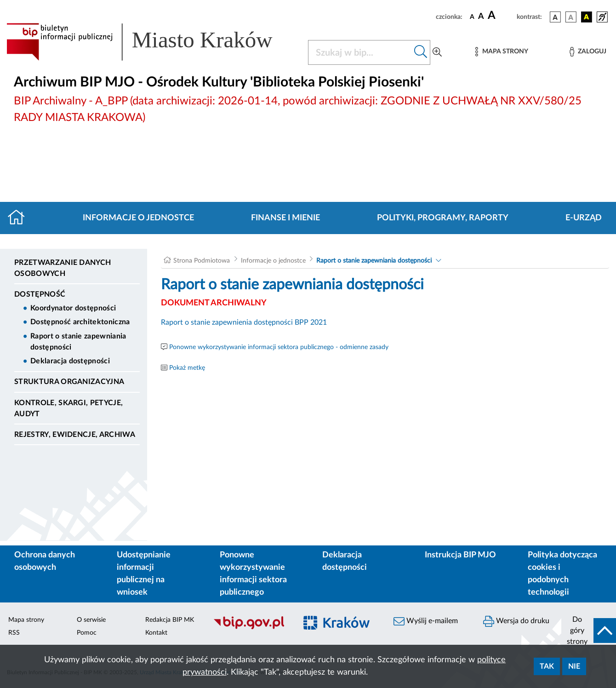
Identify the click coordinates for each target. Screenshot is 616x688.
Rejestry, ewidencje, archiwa (75, 435)
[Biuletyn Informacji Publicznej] (250, 628)
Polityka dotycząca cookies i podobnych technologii (562, 574)
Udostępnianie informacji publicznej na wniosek (144, 574)
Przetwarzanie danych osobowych (63, 268)
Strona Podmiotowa (202, 261)
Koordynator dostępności (73, 308)
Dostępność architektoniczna (80, 322)
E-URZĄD (584, 218)
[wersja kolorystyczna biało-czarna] (571, 17)
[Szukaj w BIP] (360, 52)
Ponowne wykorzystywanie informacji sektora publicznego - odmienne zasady (279, 347)
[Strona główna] (20, 218)
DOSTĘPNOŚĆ (40, 294)
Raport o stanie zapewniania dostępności (78, 342)
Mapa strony (26, 620)
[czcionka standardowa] (472, 17)
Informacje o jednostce (138, 218)
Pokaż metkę (187, 368)
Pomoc (87, 633)
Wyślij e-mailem (426, 621)
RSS (14, 633)
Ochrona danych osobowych (45, 561)
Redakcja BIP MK (170, 620)
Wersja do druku (516, 621)
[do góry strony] (589, 631)
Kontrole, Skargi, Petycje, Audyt (68, 408)
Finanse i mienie (285, 218)
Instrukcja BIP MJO (460, 555)
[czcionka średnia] (481, 17)
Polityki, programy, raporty (443, 218)
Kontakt (156, 633)
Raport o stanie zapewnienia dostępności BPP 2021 (244, 322)
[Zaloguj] (588, 52)
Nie (574, 666)
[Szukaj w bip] (421, 52)
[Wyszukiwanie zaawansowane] (437, 52)
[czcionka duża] (501, 16)
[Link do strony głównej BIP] (152, 42)
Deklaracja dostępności (70, 361)
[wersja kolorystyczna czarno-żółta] (587, 17)
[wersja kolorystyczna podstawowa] (555, 17)
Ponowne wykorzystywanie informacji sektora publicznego (253, 574)
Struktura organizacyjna (69, 382)
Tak (547, 666)
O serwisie (91, 620)
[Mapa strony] (502, 52)
